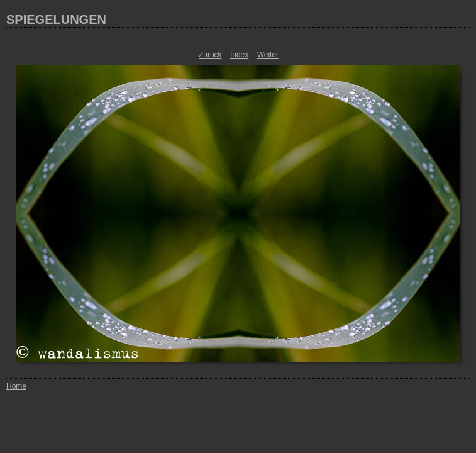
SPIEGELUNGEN (56, 20)
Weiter (268, 55)
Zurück (210, 55)
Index (239, 55)
